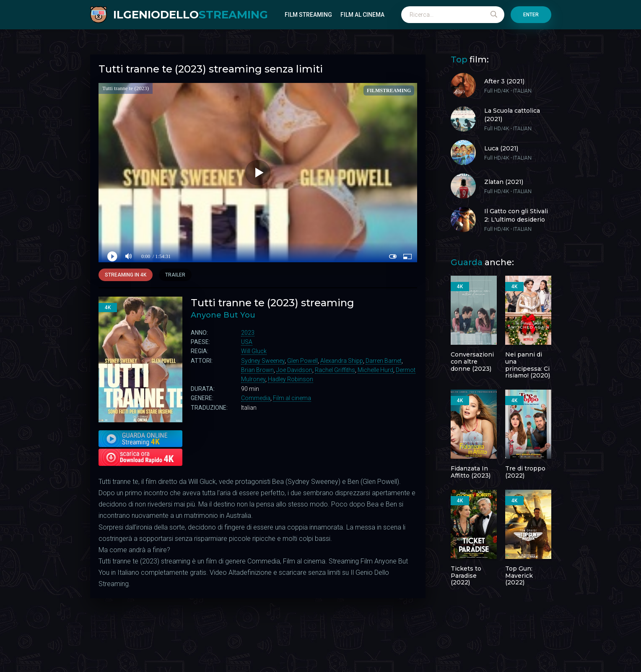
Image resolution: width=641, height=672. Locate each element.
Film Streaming (308, 15)
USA (247, 342)
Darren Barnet (384, 361)
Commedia (256, 398)
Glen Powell (302, 361)
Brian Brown (257, 370)
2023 (248, 333)
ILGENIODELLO (191, 15)
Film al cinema (362, 15)
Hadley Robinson (291, 379)
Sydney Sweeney (263, 361)
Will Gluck (254, 351)
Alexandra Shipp (342, 361)
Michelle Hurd (375, 370)
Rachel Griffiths (335, 370)
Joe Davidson (294, 370)
